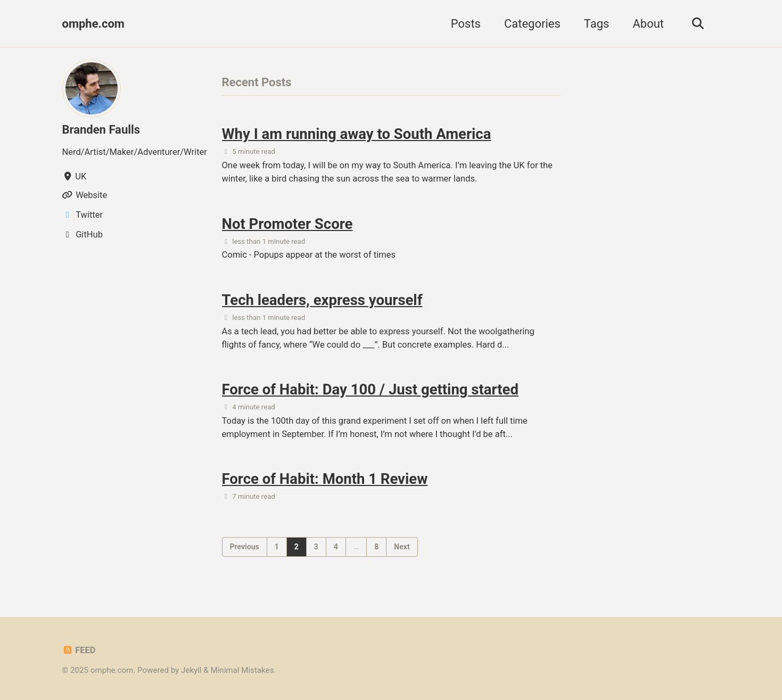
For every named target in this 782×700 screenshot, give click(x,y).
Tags (597, 24)
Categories (532, 24)
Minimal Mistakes (242, 670)
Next (402, 547)
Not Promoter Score (287, 224)
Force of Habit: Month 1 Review (325, 479)
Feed (79, 650)
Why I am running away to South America (357, 134)
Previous (245, 547)
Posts (466, 24)
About (648, 24)
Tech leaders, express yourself (322, 300)
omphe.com (93, 24)
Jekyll (191, 670)
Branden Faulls (101, 130)
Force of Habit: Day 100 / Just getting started (370, 389)
